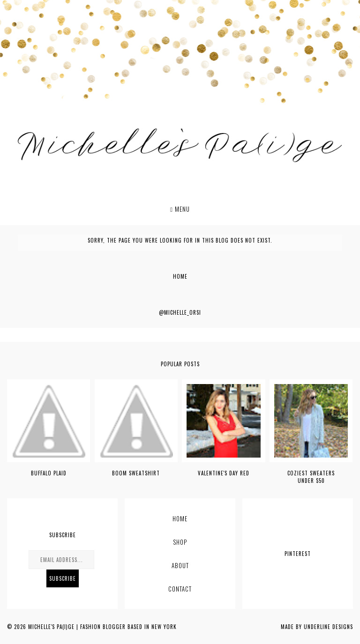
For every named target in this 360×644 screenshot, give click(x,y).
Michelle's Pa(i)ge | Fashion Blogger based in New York (102, 627)
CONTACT (180, 589)
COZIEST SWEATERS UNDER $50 (311, 477)
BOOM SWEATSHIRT (136, 473)
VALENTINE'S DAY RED (224, 473)
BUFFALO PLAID (49, 473)
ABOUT (180, 565)
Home (180, 276)
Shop (180, 542)
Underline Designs (328, 627)
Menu (180, 209)
